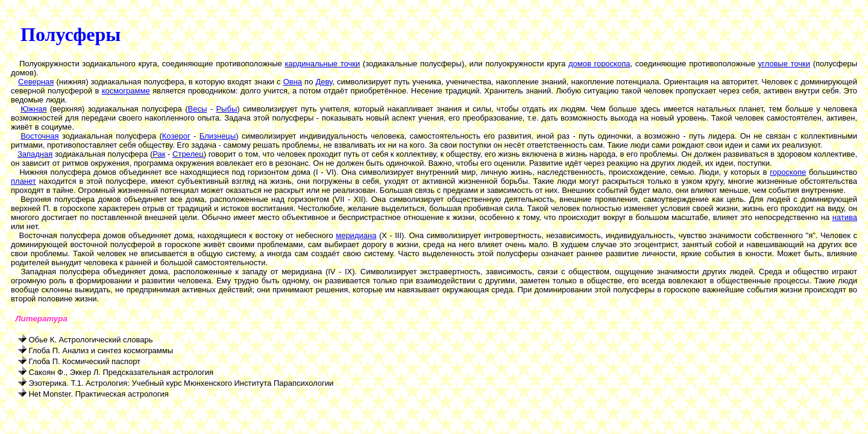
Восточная (39, 136)
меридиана (356, 235)
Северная (36, 82)
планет (24, 181)
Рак (159, 154)
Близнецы (218, 136)
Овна (293, 82)
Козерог (176, 136)
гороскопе (788, 172)
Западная (35, 154)
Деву (324, 82)
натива (845, 217)
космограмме (126, 91)
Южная (33, 109)
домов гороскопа (599, 64)
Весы (198, 109)
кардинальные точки (323, 64)
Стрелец (188, 154)
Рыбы (226, 109)
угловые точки (785, 64)
